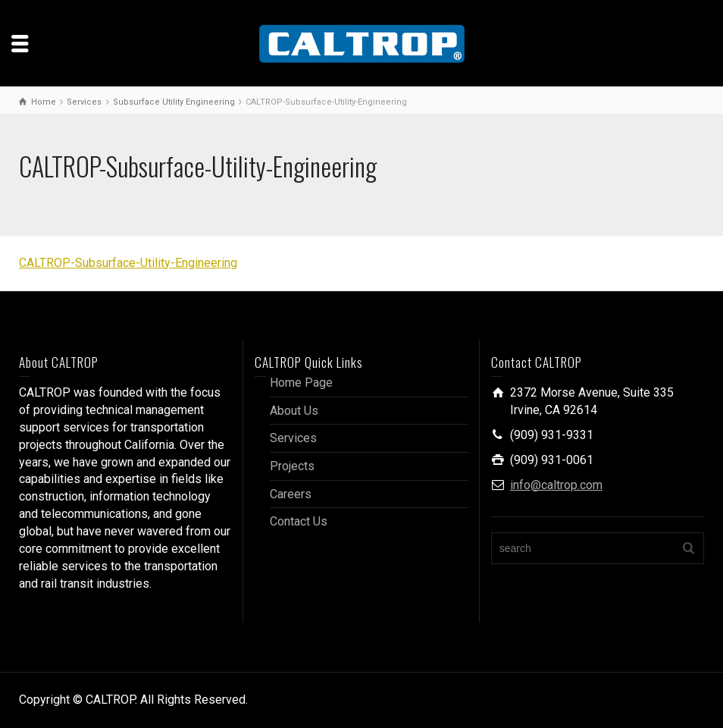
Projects (292, 466)
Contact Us (299, 521)
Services (293, 438)
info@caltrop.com (556, 485)
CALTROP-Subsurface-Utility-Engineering (128, 263)
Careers (291, 494)
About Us (294, 411)
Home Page (301, 383)
